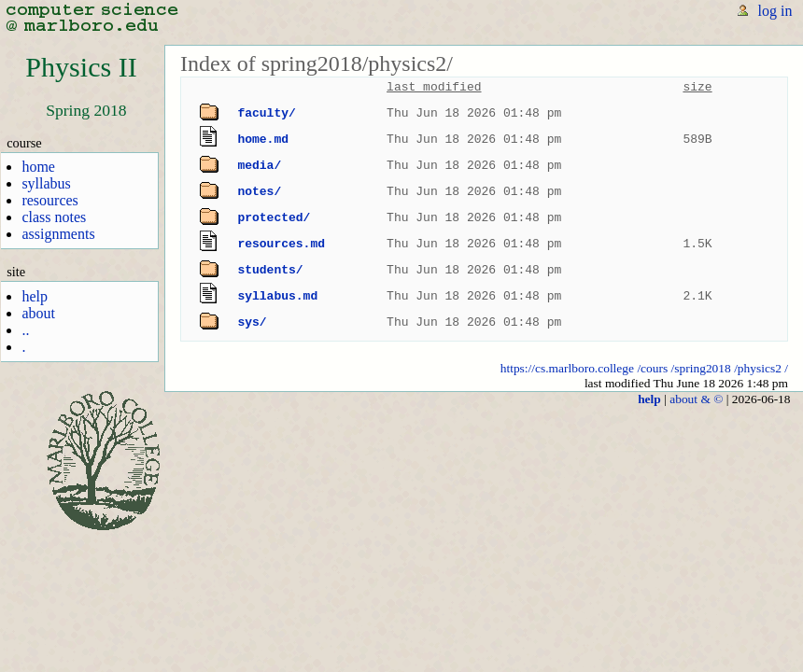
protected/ (274, 217)
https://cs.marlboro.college (567, 368)
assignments (58, 234)
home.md (263, 139)
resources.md (281, 244)
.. (25, 330)
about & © (696, 399)
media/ (259, 165)
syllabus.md (277, 296)
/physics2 (758, 368)
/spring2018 (701, 368)
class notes (54, 217)
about (38, 313)
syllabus (46, 183)
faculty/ (266, 113)
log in (775, 11)
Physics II (81, 67)
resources (49, 200)
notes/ (259, 191)
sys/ (252, 322)
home (38, 167)
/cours (652, 368)
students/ (270, 270)
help (35, 296)
